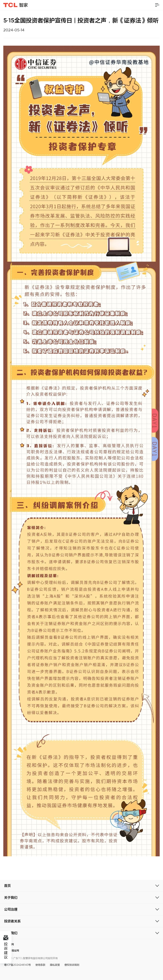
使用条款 (40, 965)
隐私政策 (55, 965)
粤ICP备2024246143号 (18, 965)
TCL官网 (9, 944)
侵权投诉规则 (72, 965)
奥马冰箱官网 (12, 950)
